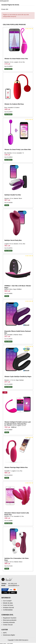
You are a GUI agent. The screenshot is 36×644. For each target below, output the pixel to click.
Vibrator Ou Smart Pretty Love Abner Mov (18, 149)
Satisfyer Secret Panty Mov (13, 240)
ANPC (5, 633)
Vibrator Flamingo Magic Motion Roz (16, 467)
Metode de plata (8, 603)
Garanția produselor (9, 622)
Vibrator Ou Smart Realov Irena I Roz (16, 59)
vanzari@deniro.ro (14, 585)
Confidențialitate (8, 610)
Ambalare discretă (8, 608)
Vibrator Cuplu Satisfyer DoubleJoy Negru (18, 377)
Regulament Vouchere (10, 618)
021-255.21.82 (12, 584)
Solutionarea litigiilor (9, 635)
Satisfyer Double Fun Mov (13, 195)
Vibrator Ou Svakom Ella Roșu (14, 104)
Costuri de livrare (8, 605)
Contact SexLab (8, 625)
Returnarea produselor (10, 620)
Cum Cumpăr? (7, 601)
